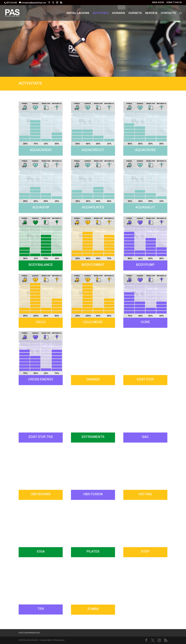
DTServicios (58, 640)
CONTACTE (168, 13)
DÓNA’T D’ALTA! (174, 2)
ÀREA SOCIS (158, 2)
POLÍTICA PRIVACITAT (29, 633)
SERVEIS (151, 13)
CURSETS (135, 13)
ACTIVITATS (101, 13)
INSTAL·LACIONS (78, 13)
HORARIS (118, 13)
